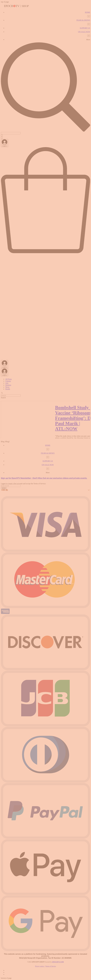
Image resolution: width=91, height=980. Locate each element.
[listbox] (45, 490)
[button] (45, 490)
